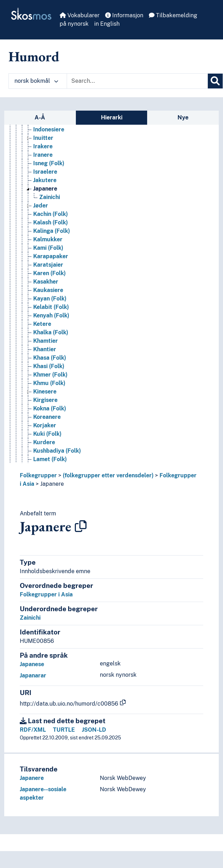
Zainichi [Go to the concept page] (50, 225)
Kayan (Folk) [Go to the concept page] (50, 326)
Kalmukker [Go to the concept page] (48, 267)
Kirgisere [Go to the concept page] (45, 428)
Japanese (32, 664)
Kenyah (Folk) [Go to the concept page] (51, 343)
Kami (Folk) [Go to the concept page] (48, 276)
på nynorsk (74, 24)
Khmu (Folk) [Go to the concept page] (49, 411)
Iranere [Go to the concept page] (43, 183)
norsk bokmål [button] (36, 81)
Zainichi (30, 618)
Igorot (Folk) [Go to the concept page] (50, 132)
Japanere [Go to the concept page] (45, 216)
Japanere (52, 484)
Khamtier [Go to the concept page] (46, 369)
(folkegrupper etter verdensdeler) (108, 475)
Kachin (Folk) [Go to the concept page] (50, 242)
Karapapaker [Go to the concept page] (51, 284)
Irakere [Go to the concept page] (43, 174)
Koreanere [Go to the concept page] (47, 445)
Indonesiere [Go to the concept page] (49, 157)
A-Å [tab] (40, 117)
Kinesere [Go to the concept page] (45, 419)
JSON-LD (94, 730)
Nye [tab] (183, 117)
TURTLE (64, 730)
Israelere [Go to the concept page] (45, 200)
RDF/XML (33, 730)
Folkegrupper (38, 475)
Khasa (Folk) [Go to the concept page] (50, 386)
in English (107, 24)
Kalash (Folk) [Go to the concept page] (50, 250)
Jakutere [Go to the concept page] (45, 208)
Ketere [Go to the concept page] (42, 352)
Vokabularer (80, 15)
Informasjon (124, 15)
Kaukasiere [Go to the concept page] (48, 318)
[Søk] (215, 81)
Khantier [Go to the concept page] (45, 377)
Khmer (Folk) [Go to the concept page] (50, 402)
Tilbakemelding (173, 15)
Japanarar (33, 675)
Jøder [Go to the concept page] (41, 233)
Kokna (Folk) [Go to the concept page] (50, 436)
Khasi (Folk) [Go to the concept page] (49, 394)
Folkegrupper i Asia (46, 594)
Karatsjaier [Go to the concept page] (48, 293)
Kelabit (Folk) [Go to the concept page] (51, 335)
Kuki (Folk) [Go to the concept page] (47, 462)
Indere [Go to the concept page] (42, 149)
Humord (34, 56)
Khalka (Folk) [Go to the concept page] (51, 360)
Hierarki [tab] (112, 117)
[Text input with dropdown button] (137, 81)
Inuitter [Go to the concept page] (43, 166)
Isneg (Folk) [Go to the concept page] (49, 191)
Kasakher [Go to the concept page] (46, 309)
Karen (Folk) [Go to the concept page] (49, 301)
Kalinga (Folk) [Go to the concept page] (52, 259)
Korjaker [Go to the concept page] (45, 453)
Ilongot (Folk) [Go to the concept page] (51, 140)
